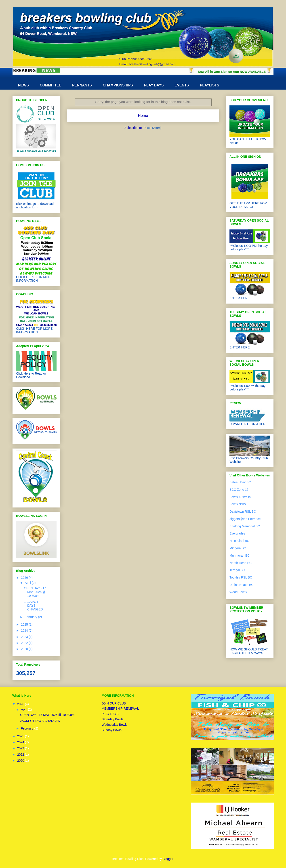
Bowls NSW (238, 504)
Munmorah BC (240, 556)
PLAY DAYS (154, 85)
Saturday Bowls (113, 719)
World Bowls (238, 592)
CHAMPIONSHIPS (118, 85)
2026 (25, 578)
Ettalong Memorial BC (245, 526)
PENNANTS (82, 85)
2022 (25, 643)
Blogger (168, 859)
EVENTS (182, 85)
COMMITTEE (50, 85)
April (28, 583)
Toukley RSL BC (241, 577)
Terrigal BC (237, 570)
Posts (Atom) (152, 128)
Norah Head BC (241, 563)
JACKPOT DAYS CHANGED (33, 606)
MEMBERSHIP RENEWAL (120, 709)
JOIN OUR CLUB (114, 703)
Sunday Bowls (112, 730)
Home (143, 116)
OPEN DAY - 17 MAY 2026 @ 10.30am (35, 592)
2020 (25, 649)
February (31, 617)
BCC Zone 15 (239, 490)
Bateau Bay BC (240, 482)
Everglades (237, 533)
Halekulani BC (239, 541)
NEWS (23, 85)
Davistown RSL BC (243, 512)
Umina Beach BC (241, 585)
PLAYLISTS (210, 85)
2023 (25, 637)
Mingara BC (238, 548)
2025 (25, 625)
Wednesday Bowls (115, 725)
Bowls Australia (240, 497)
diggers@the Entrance (245, 519)
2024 (25, 631)
